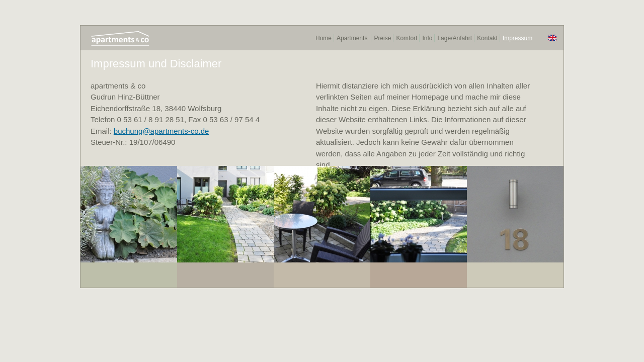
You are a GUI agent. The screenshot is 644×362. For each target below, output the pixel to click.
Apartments (352, 38)
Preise (382, 38)
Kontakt (487, 38)
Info (427, 38)
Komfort (407, 38)
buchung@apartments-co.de (162, 131)
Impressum (517, 38)
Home (324, 38)
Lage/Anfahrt (455, 38)
